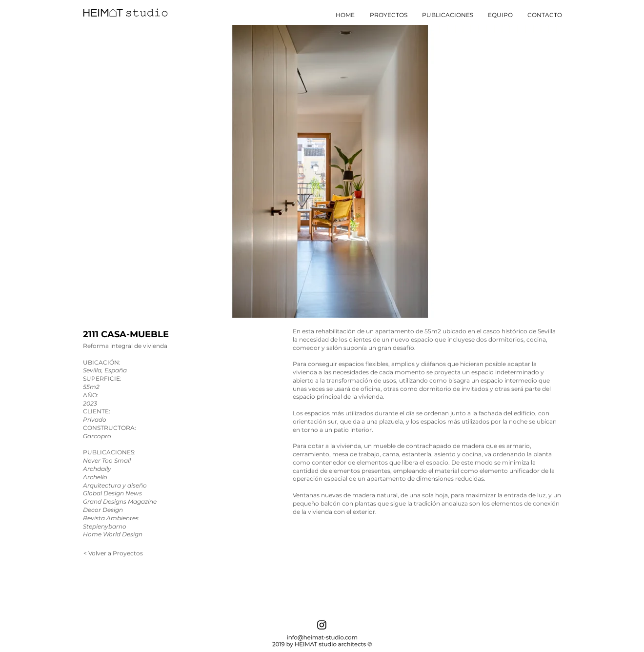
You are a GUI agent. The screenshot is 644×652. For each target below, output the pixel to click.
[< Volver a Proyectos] (113, 553)
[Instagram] (322, 625)
